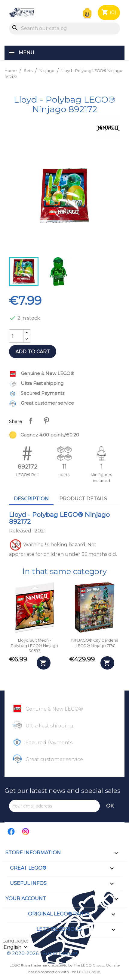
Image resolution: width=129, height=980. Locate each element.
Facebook (11, 832)
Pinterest (46, 421)
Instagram (26, 832)
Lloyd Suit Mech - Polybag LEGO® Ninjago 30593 (34, 646)
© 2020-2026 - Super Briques (42, 953)
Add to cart (33, 352)
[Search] (64, 28)
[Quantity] (16, 336)
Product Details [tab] (83, 499)
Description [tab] (31, 499)
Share (31, 421)
